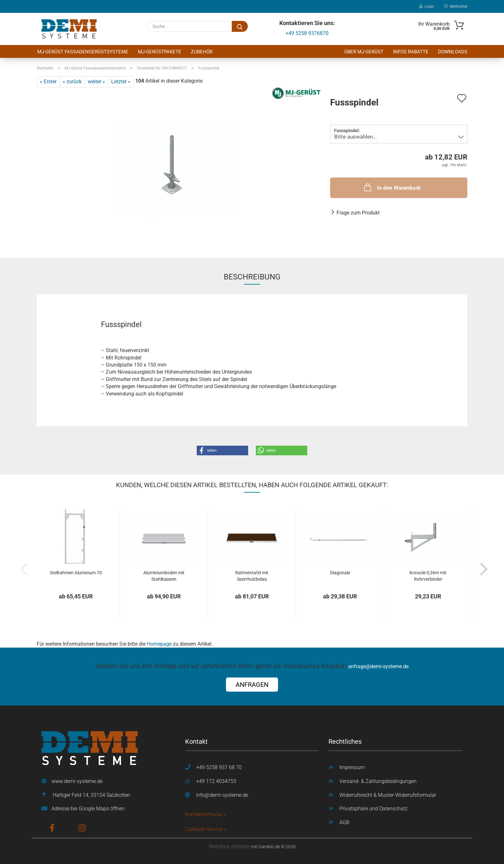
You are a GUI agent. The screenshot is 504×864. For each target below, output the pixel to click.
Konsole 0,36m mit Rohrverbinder (428, 576)
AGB (344, 822)
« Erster (48, 82)
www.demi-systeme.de (77, 781)
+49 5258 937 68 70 (219, 767)
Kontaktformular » (205, 814)
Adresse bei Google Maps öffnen (88, 809)
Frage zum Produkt (358, 213)
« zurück (72, 82)
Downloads (453, 52)
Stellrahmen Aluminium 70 (76, 573)
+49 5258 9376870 (307, 33)
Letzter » (121, 82)
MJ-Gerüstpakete (160, 52)
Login (427, 6)
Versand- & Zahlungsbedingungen (378, 781)
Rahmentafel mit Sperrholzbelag (252, 576)
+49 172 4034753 (216, 781)
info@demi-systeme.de (222, 795)
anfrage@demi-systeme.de (378, 666)
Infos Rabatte (411, 52)
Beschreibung (252, 277)
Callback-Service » (206, 829)
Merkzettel (456, 6)
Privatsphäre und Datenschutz (373, 809)
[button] (222, 450)
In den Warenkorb (392, 187)
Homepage (159, 644)
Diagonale (340, 573)
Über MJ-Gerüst (364, 52)
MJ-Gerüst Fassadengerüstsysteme (83, 52)
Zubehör (202, 52)
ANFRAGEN (252, 685)
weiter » (96, 82)
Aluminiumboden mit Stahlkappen (164, 576)
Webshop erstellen (229, 846)
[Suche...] (240, 26)
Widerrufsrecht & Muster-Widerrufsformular (388, 795)
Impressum (352, 767)
